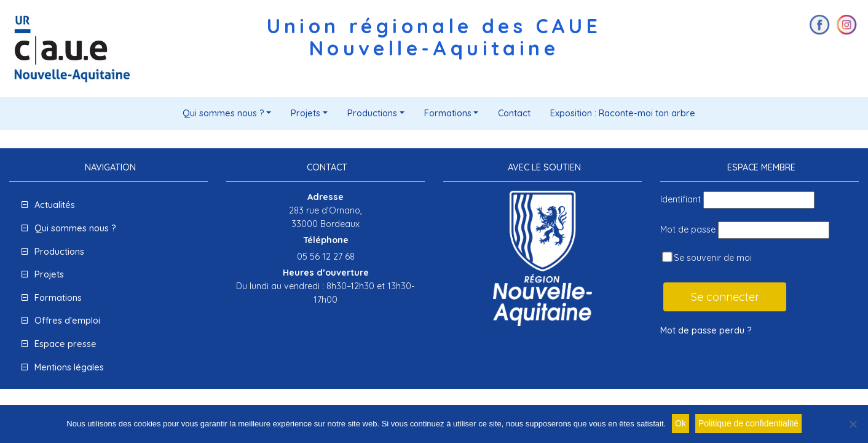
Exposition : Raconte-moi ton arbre (623, 113)
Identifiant (681, 199)
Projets (306, 113)
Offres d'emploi (67, 321)
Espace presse (65, 344)
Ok (681, 423)
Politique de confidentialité (748, 423)
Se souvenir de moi (707, 257)
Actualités (55, 205)
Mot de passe (688, 229)
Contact (514, 113)
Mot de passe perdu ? (706, 330)
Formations (448, 113)
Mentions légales (69, 367)
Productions (372, 113)
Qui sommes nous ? (223, 113)
